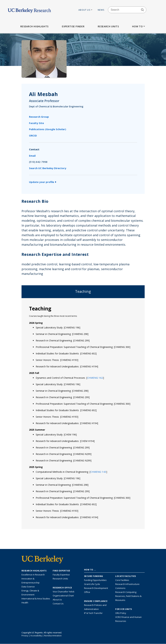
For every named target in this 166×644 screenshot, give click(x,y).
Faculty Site (36, 123)
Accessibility (36, 636)
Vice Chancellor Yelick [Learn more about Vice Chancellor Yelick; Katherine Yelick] (64, 592)
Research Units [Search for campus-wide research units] (60, 579)
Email (32, 156)
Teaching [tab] (83, 291)
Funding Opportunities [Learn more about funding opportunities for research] (95, 580)
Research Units (108, 26)
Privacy (25, 636)
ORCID (33, 135)
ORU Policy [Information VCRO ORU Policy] (121, 613)
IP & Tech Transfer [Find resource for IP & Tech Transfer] (93, 613)
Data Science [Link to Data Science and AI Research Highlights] (28, 587)
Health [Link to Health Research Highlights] (25, 603)
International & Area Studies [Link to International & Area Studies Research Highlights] (36, 599)
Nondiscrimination (53, 636)
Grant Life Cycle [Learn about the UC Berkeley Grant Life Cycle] (92, 584)
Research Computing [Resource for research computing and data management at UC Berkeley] (126, 592)
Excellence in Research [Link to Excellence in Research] (33, 575)
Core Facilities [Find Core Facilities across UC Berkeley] (122, 580)
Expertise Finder (73, 26)
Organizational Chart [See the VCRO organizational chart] (63, 596)
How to (139, 26)
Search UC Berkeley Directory (48, 168)
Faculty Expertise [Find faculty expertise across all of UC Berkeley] (61, 575)
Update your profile (43, 182)
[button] (95, 378)
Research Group (39, 117)
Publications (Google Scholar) (48, 129)
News (101, 10)
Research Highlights (34, 26)
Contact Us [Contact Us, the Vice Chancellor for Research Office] (58, 604)
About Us (86, 10)
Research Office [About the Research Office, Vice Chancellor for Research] (62, 588)
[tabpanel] (83, 413)
